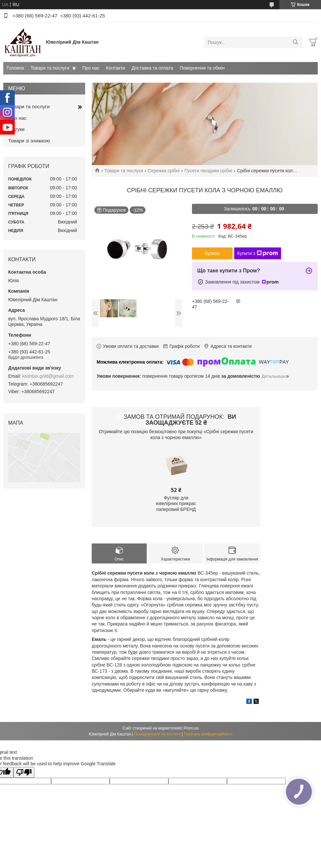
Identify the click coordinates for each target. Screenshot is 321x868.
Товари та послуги (50, 68)
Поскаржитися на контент (157, 734)
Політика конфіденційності (208, 734)
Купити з (258, 253)
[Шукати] (295, 42)
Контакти (115, 68)
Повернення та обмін (202, 68)
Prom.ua (191, 728)
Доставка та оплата (152, 68)
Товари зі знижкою (29, 141)
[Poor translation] (24, 772)
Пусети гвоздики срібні (208, 171)
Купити (212, 253)
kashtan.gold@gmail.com (48, 376)
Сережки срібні (164, 171)
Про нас (91, 68)
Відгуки (16, 129)
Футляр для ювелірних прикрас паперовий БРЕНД (176, 504)
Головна (15, 68)
